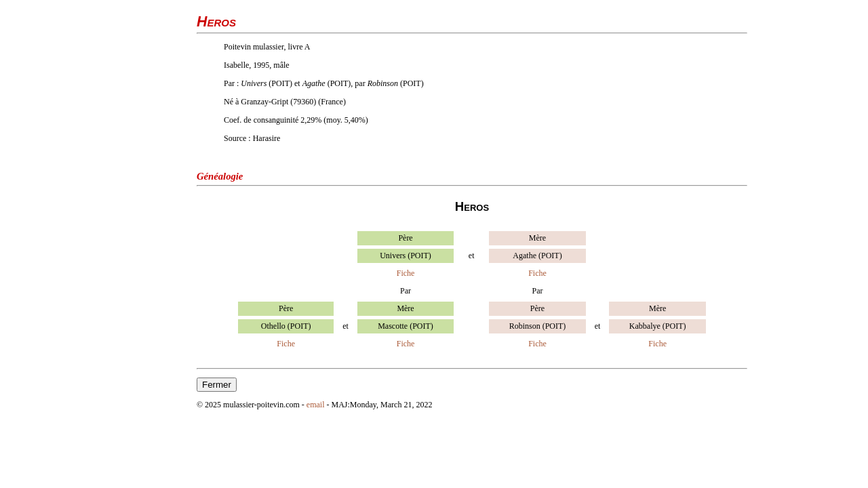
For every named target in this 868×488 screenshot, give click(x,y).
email (316, 405)
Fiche (406, 273)
